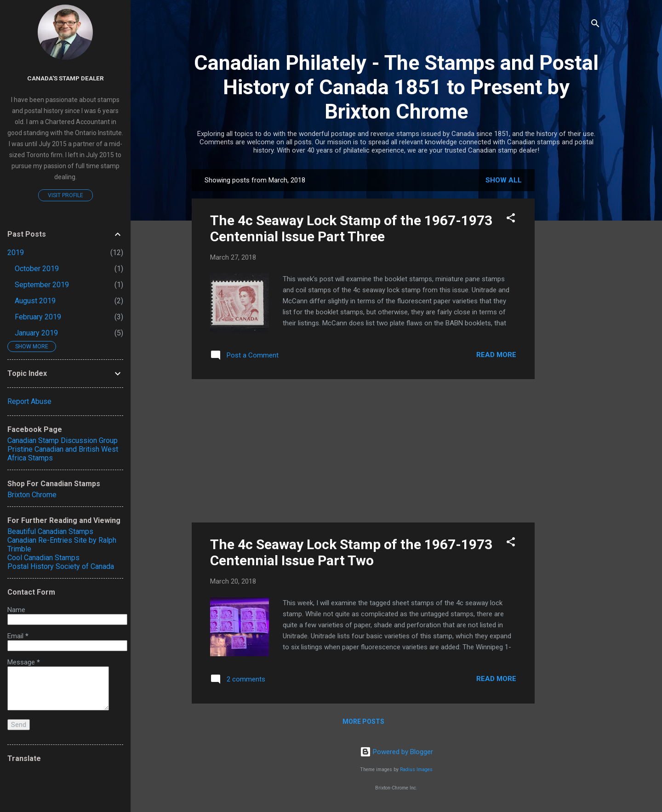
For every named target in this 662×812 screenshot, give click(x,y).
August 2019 (35, 301)
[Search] (595, 25)
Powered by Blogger (397, 752)
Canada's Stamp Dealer (66, 78)
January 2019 (36, 333)
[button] (511, 219)
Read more (496, 355)
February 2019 (38, 317)
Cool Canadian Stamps (43, 558)
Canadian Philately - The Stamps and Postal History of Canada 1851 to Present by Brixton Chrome (396, 87)
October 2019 (37, 269)
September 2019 (42, 285)
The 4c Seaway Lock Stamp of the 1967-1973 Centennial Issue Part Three (351, 228)
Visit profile (66, 195)
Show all (504, 180)
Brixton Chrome (32, 495)
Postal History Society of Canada (61, 566)
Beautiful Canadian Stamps (50, 531)
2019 (16, 253)
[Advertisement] (571, 307)
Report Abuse (29, 401)
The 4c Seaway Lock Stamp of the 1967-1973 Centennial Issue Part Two (351, 552)
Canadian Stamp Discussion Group (63, 440)
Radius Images (416, 769)
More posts (363, 721)
